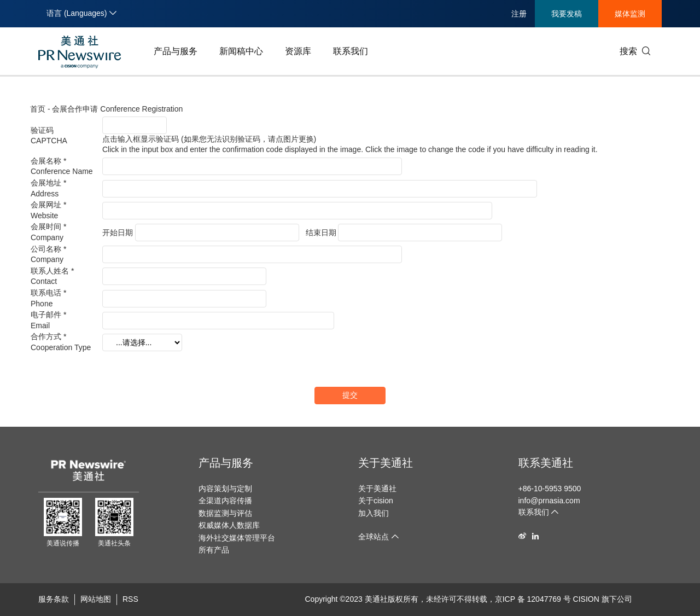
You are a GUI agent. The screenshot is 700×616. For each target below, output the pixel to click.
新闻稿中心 (241, 51)
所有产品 (214, 550)
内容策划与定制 (225, 489)
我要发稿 (567, 14)
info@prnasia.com (549, 501)
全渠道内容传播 (225, 501)
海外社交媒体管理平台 (237, 538)
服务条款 (54, 599)
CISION (586, 599)
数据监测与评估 (225, 513)
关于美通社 (386, 463)
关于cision (376, 501)
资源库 (298, 51)
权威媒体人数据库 (229, 525)
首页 (38, 109)
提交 (350, 395)
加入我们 (374, 513)
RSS (130, 599)
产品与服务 (176, 51)
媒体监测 (630, 14)
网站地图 (96, 599)
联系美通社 (546, 463)
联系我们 (351, 51)
